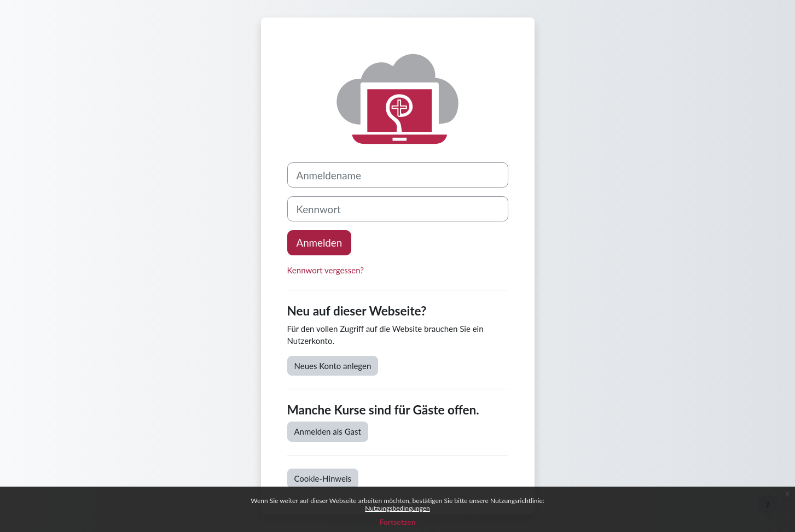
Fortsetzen (397, 522)
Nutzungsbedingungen (397, 508)
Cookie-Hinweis (323, 478)
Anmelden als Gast (328, 431)
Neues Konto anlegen (333, 366)
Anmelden (320, 242)
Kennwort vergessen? (326, 270)
